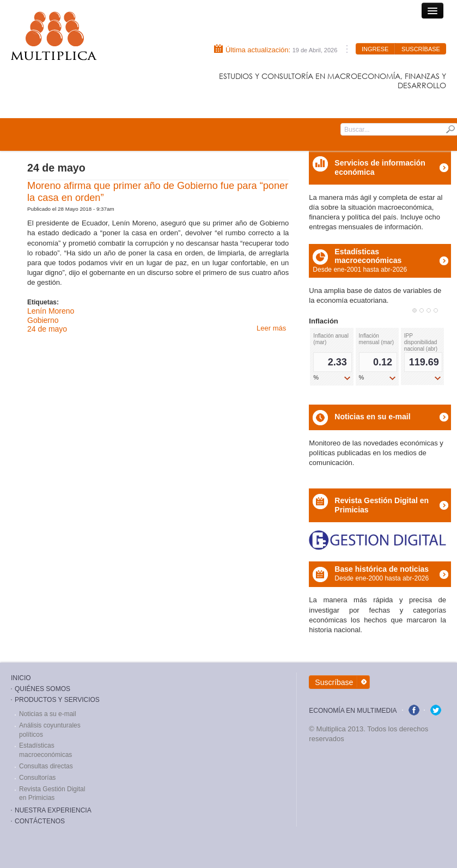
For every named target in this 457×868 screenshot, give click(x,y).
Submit (450, 129)
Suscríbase (421, 49)
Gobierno (43, 320)
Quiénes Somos (42, 689)
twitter (436, 710)
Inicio (21, 678)
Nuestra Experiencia (53, 810)
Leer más (271, 328)
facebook (414, 710)
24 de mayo (47, 329)
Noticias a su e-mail (48, 714)
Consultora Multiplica (54, 36)
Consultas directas (46, 766)
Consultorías (37, 778)
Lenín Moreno (51, 311)
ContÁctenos (40, 821)
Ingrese (375, 49)
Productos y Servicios (57, 700)
